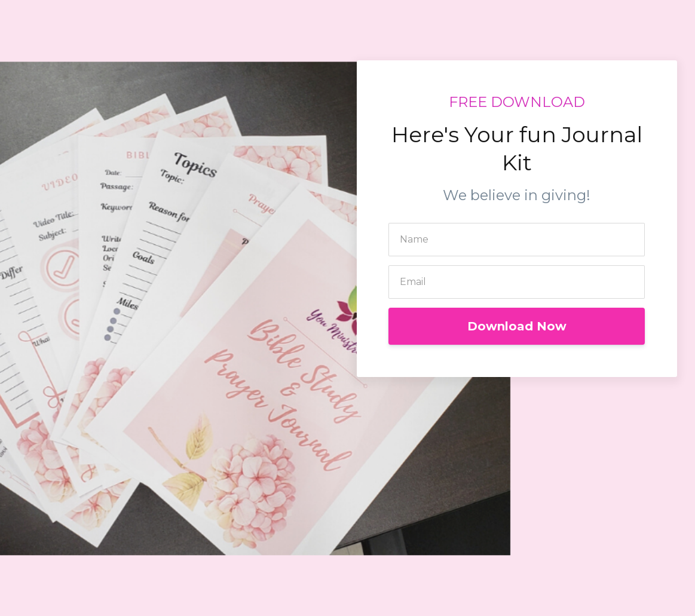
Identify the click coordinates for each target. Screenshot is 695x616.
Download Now (517, 326)
